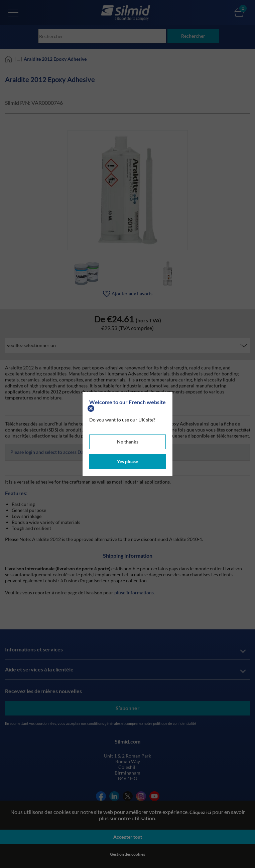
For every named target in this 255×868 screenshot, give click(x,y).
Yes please (127, 461)
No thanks (128, 442)
